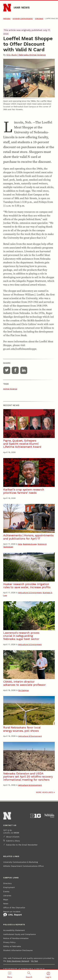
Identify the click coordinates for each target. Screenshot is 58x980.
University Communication (23, 18)
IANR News (22, 7)
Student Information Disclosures (18, 950)
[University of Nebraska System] (49, 816)
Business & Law (30, 544)
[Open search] (29, 975)
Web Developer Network (18, 961)
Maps (6, 900)
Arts (20, 544)
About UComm (13, 837)
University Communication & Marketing (20, 862)
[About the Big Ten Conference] (36, 816)
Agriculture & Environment (30, 593)
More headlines (44, 792)
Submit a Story (13, 841)
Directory (7, 883)
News (6, 904)
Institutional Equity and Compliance (19, 934)
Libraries (7, 896)
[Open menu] (10, 975)
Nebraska (7, 18)
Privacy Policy (9, 942)
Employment (9, 887)
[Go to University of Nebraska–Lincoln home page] (7, 8)
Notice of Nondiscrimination (16, 938)
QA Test (34, 961)
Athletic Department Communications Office (23, 866)
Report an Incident (13, 914)
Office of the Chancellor (14, 908)
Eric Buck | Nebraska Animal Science (26, 55)
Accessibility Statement (14, 930)
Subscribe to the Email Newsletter (22, 845)
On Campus (23, 690)
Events (6, 892)
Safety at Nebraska (12, 946)
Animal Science (10, 389)
